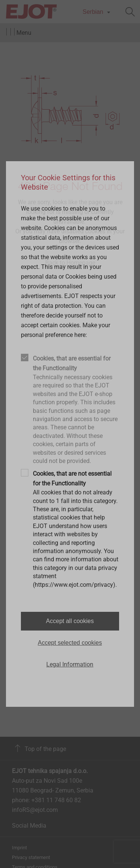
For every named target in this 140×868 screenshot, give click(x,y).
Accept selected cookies (70, 643)
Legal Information (70, 664)
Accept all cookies (70, 621)
